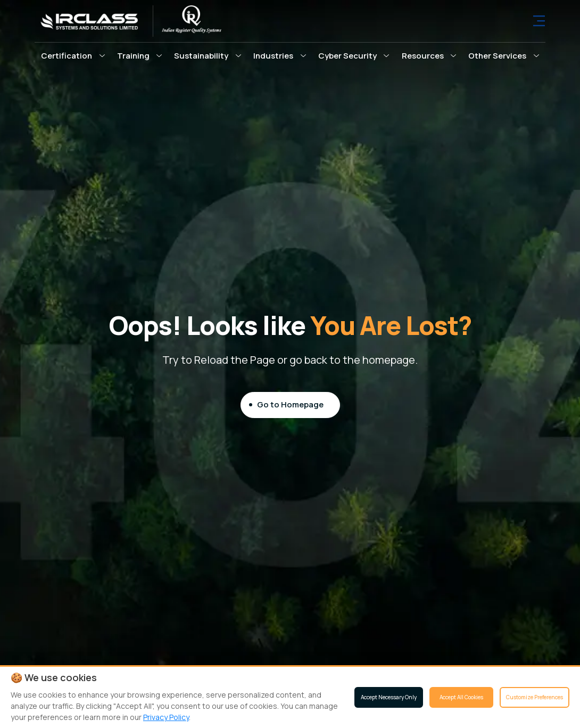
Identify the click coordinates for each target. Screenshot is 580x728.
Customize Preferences (535, 697)
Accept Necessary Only (389, 697)
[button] (73, 55)
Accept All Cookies (461, 697)
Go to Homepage (290, 404)
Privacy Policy (166, 717)
